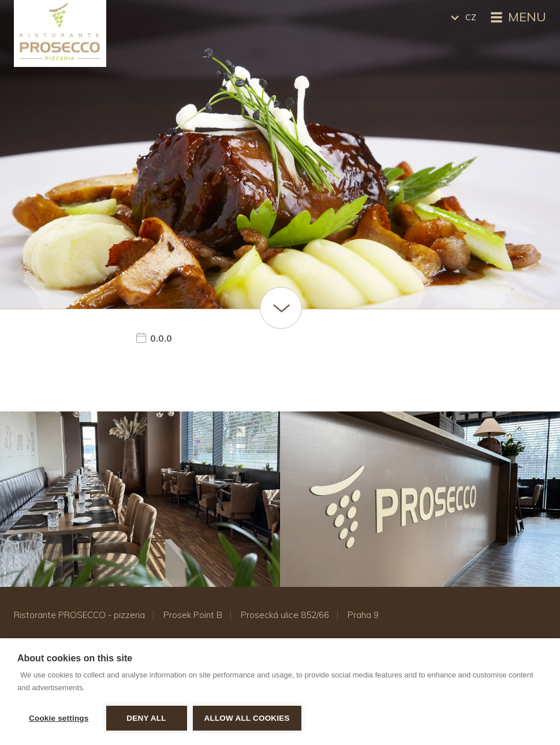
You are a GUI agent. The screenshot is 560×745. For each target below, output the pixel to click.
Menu (517, 18)
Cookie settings (59, 718)
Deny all (146, 718)
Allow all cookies (247, 718)
